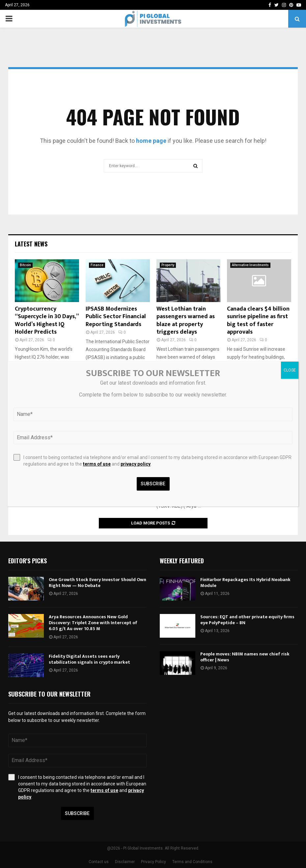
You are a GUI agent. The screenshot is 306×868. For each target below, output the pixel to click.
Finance (97, 265)
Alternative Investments (250, 265)
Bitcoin (25, 265)
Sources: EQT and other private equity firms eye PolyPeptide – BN (247, 620)
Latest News (31, 244)
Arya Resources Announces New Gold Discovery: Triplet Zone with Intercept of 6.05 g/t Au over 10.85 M (93, 623)
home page (151, 141)
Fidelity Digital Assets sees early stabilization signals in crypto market (89, 659)
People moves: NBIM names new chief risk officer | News (245, 657)
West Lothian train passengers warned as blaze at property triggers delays (186, 320)
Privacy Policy (153, 862)
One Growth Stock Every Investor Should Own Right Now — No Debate (97, 583)
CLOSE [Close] (290, 370)
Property (168, 265)
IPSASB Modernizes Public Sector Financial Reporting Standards (116, 317)
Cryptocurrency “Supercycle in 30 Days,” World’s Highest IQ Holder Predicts (47, 320)
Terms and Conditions (192, 862)
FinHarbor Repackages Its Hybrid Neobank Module (245, 583)
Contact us (99, 862)
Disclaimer (125, 862)
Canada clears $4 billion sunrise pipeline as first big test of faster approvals (258, 320)
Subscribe (77, 813)
